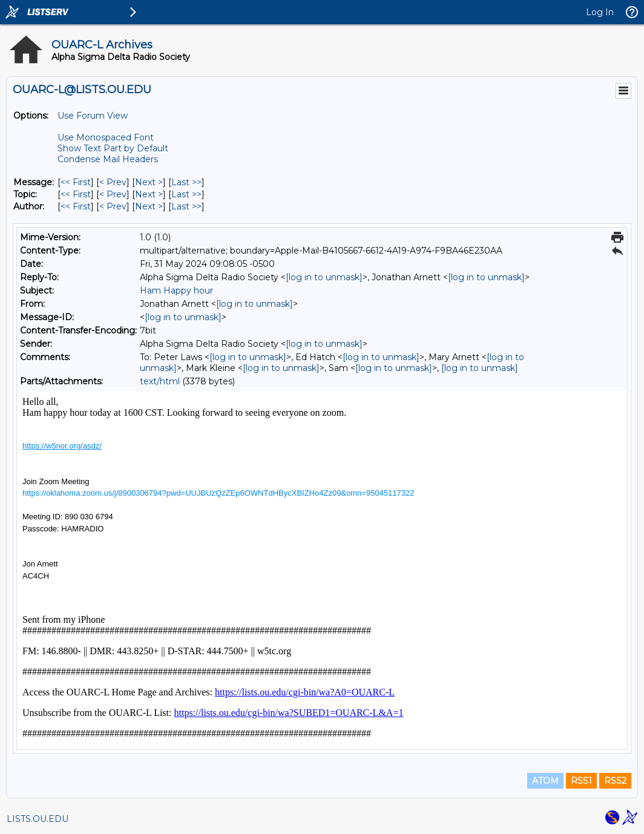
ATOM (545, 781)
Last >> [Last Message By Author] (186, 206)
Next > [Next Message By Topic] (149, 194)
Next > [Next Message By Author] (149, 206)
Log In (600, 12)
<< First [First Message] (76, 182)
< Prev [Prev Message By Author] (113, 206)
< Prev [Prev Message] (113, 182)
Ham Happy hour (176, 291)
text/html (160, 381)
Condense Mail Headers (108, 159)
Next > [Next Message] (149, 182)
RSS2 (615, 781)
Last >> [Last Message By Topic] (186, 194)
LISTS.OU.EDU (38, 819)
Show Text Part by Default (113, 148)
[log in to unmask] (324, 277)
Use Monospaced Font (106, 137)
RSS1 (581, 781)
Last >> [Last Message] (186, 182)
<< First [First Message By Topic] (76, 194)
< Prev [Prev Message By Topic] (113, 194)
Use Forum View (93, 116)
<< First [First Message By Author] (76, 206)
